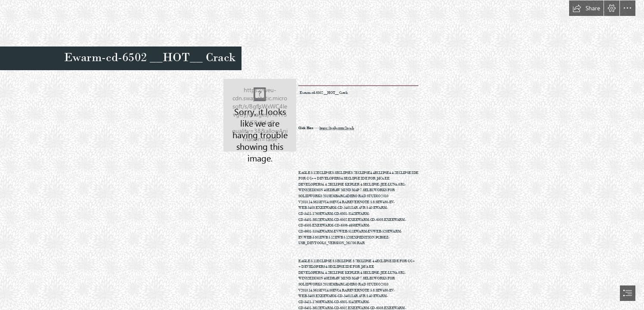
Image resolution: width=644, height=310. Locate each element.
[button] (586, 8)
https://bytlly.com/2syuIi (337, 128)
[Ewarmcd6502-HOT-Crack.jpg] (260, 115)
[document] (322, 155)
